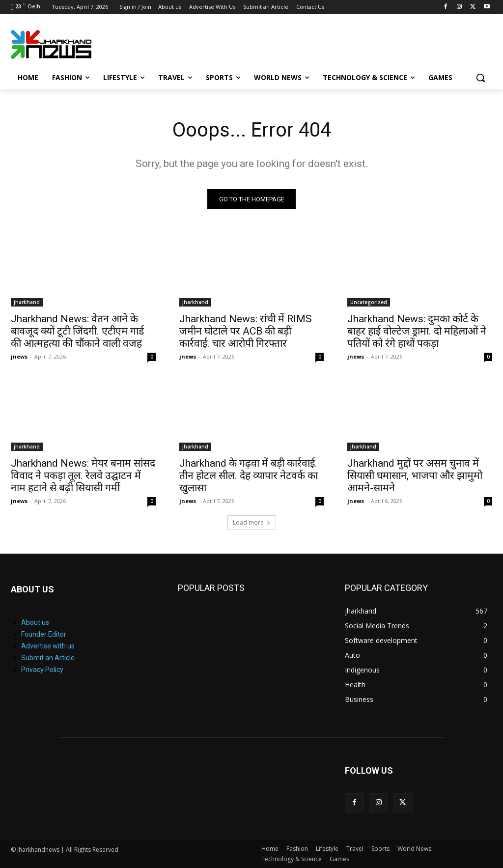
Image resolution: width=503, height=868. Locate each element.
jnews (19, 356)
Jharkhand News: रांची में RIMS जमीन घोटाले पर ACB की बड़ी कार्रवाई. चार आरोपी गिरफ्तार (246, 331)
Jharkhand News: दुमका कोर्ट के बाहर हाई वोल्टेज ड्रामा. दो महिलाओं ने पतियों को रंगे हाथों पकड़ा (417, 331)
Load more (252, 522)
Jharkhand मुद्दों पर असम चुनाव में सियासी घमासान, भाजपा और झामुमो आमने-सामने (415, 476)
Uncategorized (369, 302)
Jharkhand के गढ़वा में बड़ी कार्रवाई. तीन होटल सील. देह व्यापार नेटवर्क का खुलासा (249, 476)
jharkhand (27, 302)
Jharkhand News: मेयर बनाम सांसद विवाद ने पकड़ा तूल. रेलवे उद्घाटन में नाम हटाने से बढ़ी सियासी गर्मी (83, 476)
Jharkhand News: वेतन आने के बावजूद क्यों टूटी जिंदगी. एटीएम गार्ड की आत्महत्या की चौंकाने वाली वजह (77, 331)
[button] (480, 78)
